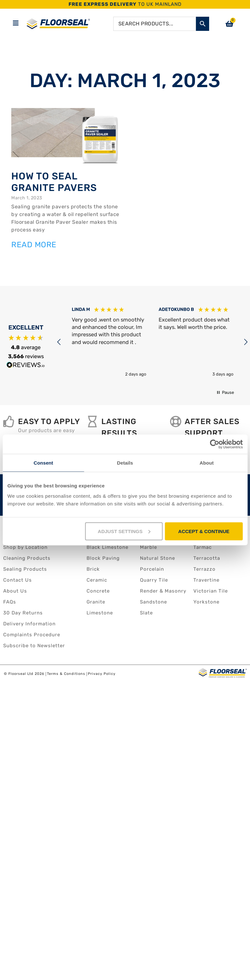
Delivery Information (29, 624)
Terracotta (207, 558)
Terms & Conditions (66, 674)
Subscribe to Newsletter (34, 646)
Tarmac (203, 547)
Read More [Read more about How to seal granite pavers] (34, 245)
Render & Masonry (163, 591)
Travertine (206, 580)
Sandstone (153, 602)
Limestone (100, 613)
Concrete (98, 591)
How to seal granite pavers (54, 182)
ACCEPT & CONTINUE (204, 531)
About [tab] (207, 463)
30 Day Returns (23, 613)
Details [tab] (125, 463)
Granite (96, 602)
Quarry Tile (154, 580)
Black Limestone (107, 547)
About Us (15, 591)
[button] (59, 342)
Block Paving (103, 558)
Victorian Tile (211, 591)
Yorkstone (206, 602)
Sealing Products (25, 569)
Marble (148, 547)
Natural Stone (157, 558)
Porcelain (152, 569)
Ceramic (97, 580)
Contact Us (18, 580)
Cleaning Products (27, 558)
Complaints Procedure (32, 635)
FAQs (10, 602)
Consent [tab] (43, 463)
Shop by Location (25, 547)
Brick (93, 569)
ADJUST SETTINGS (124, 531)
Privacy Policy (102, 674)
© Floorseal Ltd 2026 (24, 674)
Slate (146, 613)
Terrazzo (204, 569)
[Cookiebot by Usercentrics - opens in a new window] (214, 444)
